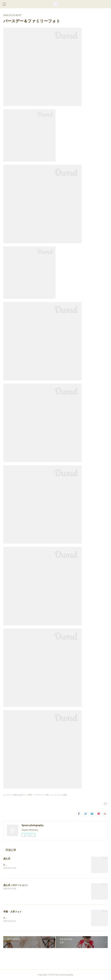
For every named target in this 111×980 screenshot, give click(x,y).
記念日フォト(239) (25, 795)
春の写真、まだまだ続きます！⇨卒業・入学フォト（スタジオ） (31, 918)
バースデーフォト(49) (41, 795)
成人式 (7, 859)
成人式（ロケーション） (16, 885)
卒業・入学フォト (13, 912)
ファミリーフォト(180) (58, 795)
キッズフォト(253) (10, 795)
